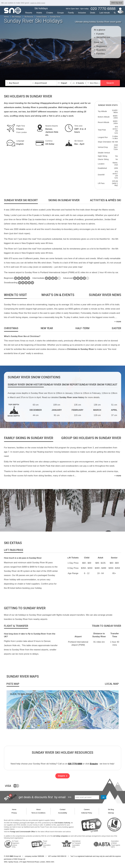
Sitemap (111, 813)
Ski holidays (41, 8)
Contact (63, 809)
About (38, 809)
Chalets (50, 13)
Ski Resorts (29, 17)
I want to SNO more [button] (37, 3)
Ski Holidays (17, 17)
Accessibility (63, 813)
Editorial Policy (87, 813)
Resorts (29, 13)
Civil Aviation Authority (62, 823)
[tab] (21, 200)
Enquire (94, 764)
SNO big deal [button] (117, 3)
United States (42, 17)
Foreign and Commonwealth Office (23, 832)
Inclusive (82, 13)
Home (6, 17)
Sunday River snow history (72, 397)
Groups (60, 13)
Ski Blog (111, 809)
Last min (104, 13)
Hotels (39, 13)
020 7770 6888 (75, 764)
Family (71, 13)
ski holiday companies (61, 836)
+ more (118, 322)
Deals (93, 13)
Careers (87, 809)
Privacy (14, 813)
